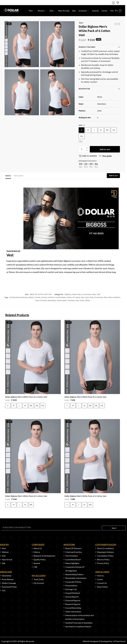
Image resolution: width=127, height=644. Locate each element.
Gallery (8, 176)
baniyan (25, 297)
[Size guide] (105, 156)
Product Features (87, 47)
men (106, 297)
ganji (78, 297)
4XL (82, 136)
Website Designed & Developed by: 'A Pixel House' (104, 641)
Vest (98, 294)
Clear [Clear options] (81, 141)
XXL (107, 130)
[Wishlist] (90, 156)
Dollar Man (77, 294)
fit (74, 297)
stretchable (62, 300)
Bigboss (68, 294)
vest (77, 300)
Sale (94, 294)
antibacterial (15, 297)
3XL (114, 130)
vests (82, 300)
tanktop (71, 300)
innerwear (99, 297)
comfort (51, 297)
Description (84, 89)
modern (117, 297)
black (31, 297)
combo (44, 297)
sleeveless (52, 300)
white (87, 300)
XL (101, 130)
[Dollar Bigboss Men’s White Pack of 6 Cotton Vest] (33, 357)
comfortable (60, 297)
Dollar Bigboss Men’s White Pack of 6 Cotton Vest (26, 397)
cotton (69, 297)
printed (43, 300)
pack (37, 300)
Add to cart (105, 149)
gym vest (89, 297)
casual (37, 297)
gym (83, 297)
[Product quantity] (82, 149)
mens (111, 297)
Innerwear (87, 294)
